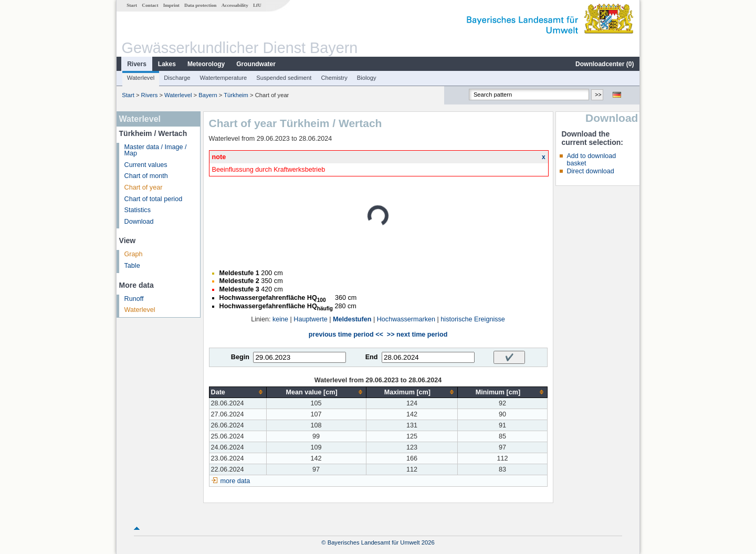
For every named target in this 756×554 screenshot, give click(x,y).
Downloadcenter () (605, 64)
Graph (134, 254)
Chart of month (146, 176)
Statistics (138, 210)
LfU (257, 5)
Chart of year (144, 187)
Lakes (167, 64)
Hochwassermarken (406, 319)
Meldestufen (352, 319)
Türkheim (236, 95)
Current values (146, 165)
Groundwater (256, 64)
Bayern (208, 95)
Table (132, 266)
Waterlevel (141, 78)
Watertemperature (224, 78)
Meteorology (206, 64)
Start (132, 5)
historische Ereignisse (473, 319)
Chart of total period (154, 199)
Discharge (177, 78)
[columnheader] (238, 392)
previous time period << (346, 335)
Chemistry (334, 78)
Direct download (590, 171)
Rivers (137, 64)
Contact (150, 5)
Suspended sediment (284, 78)
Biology (367, 78)
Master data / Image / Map (156, 150)
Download (139, 222)
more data (235, 481)
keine (280, 319)
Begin (240, 357)
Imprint (171, 5)
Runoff (134, 299)
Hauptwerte (310, 319)
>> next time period (417, 335)
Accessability (235, 5)
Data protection (200, 5)
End (372, 357)
